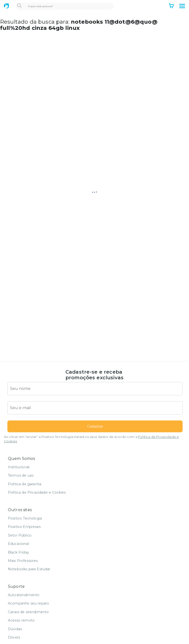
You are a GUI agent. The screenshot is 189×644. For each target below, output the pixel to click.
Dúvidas (15, 629)
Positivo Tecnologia (25, 518)
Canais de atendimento (28, 612)
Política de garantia (25, 484)
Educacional (18, 544)
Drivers (14, 637)
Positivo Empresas (24, 527)
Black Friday (18, 552)
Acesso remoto (21, 620)
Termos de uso (21, 475)
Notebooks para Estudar (29, 569)
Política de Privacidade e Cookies (37, 492)
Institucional (19, 467)
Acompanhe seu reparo (28, 603)
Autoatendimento (24, 595)
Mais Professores (23, 561)
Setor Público (20, 535)
